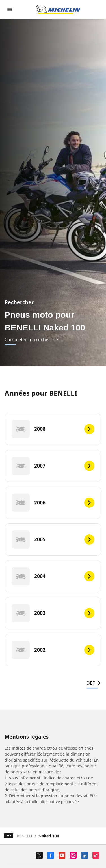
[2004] (53, 576)
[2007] (53, 466)
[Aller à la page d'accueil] (58, 10)
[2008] (53, 429)
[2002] (53, 650)
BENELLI (24, 836)
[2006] (53, 503)
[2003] (53, 613)
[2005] (53, 539)
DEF (94, 683)
